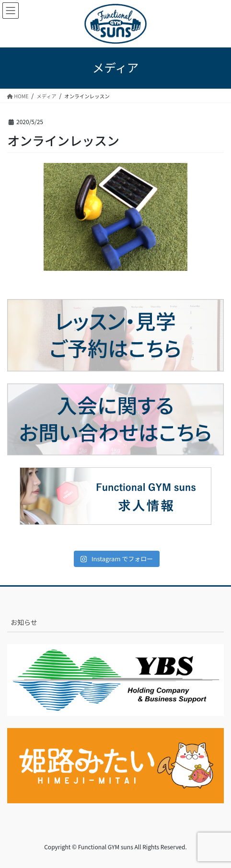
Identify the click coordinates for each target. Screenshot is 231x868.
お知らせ (24, 622)
